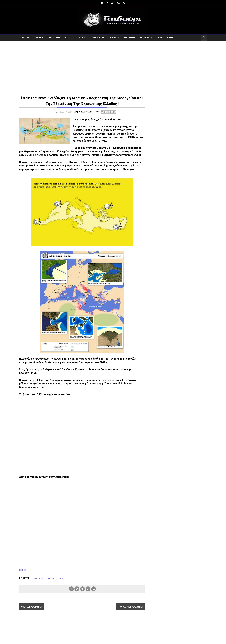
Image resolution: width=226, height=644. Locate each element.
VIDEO (170, 38)
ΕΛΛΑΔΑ (39, 38)
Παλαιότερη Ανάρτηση (131, 607)
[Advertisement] (113, 68)
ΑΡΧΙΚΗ (26, 38)
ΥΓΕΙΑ (82, 38)
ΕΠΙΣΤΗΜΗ (130, 38)
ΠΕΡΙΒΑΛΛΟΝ (97, 38)
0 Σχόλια (96, 112)
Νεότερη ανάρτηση (32, 607)
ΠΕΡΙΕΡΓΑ (114, 38)
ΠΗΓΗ (23, 570)
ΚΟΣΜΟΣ (70, 38)
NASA (159, 38)
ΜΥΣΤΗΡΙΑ (146, 38)
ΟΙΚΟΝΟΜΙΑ (54, 38)
